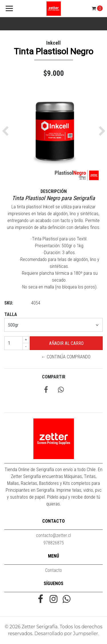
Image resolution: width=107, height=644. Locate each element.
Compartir (54, 377)
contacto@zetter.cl (53, 535)
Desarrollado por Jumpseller (66, 634)
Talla (11, 314)
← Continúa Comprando (66, 357)
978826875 (54, 543)
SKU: (9, 303)
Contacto (53, 570)
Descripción (54, 191)
